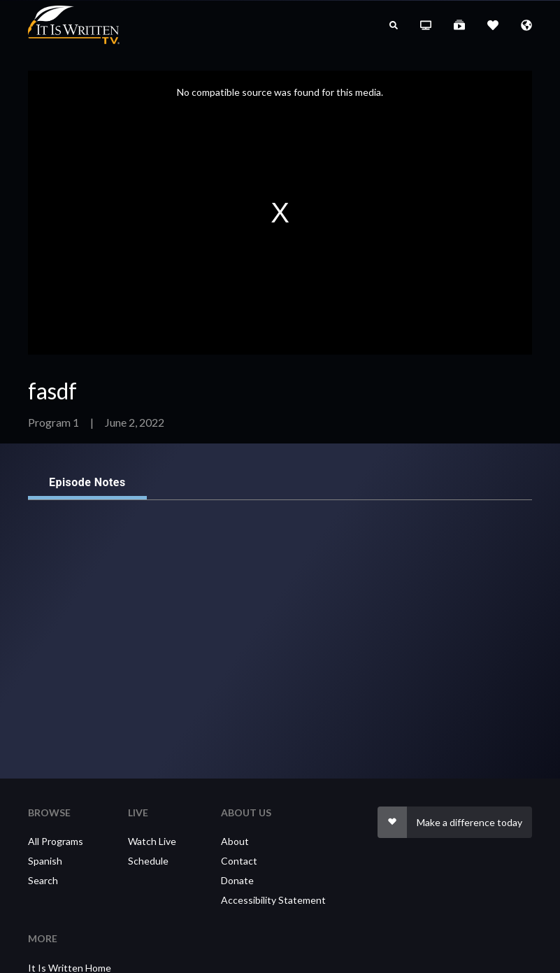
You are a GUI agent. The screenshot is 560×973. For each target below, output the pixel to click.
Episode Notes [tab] (87, 483)
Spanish (45, 861)
